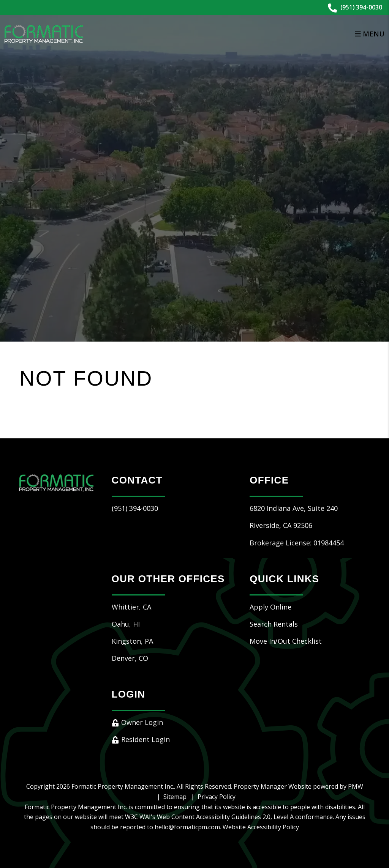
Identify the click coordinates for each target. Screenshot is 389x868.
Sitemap (175, 797)
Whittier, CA (131, 607)
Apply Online (270, 607)
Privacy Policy (217, 797)
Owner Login (137, 722)
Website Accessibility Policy (261, 827)
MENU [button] (370, 34)
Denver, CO (130, 658)
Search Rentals (274, 624)
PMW (356, 786)
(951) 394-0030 (361, 7)
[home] (44, 33)
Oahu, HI (126, 624)
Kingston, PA (132, 641)
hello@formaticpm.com (187, 827)
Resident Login (141, 739)
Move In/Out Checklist (286, 641)
